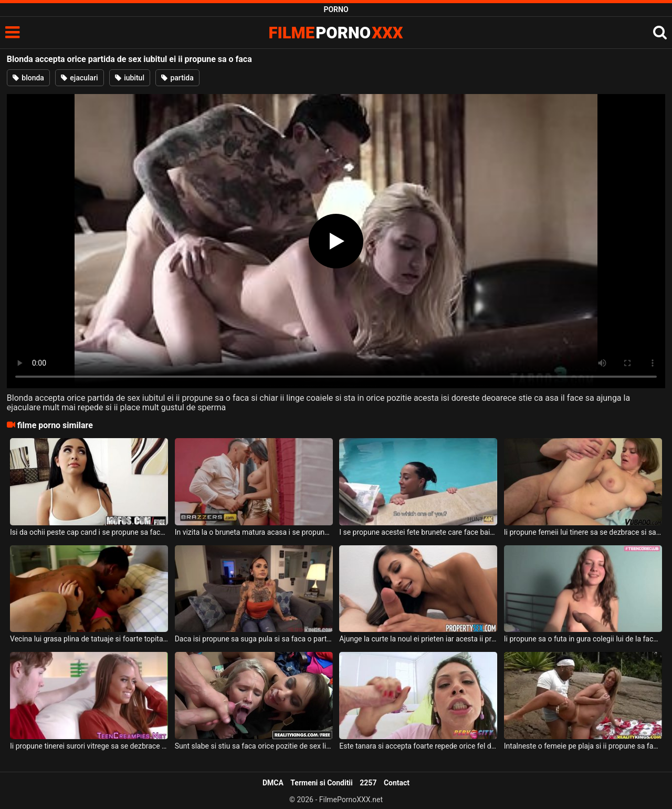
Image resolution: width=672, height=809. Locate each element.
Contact (397, 783)
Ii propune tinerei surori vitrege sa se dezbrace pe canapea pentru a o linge (89, 746)
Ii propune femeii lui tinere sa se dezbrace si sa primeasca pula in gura (583, 532)
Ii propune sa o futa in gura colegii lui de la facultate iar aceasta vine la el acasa (583, 639)
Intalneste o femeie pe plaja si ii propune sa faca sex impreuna (583, 746)
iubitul (130, 78)
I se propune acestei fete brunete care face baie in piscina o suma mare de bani (418, 532)
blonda (28, 78)
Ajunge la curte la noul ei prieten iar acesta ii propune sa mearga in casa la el (418, 639)
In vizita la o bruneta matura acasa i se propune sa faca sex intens (254, 532)
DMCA (273, 783)
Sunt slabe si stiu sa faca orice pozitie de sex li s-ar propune (254, 746)
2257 (368, 783)
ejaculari (80, 78)
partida (177, 78)
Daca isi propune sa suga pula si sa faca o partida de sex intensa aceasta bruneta (254, 639)
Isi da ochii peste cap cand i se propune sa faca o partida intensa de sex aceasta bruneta (89, 532)
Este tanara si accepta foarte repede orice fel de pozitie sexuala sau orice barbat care (418, 746)
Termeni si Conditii (321, 783)
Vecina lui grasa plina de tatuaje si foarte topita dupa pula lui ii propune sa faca (89, 639)
